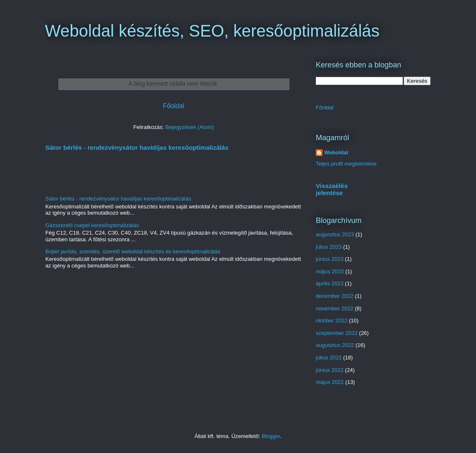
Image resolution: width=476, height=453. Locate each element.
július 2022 (329, 358)
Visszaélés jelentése (332, 189)
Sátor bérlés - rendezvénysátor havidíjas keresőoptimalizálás (137, 147)
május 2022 (330, 382)
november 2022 (335, 308)
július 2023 (329, 247)
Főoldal (173, 106)
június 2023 (330, 259)
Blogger (271, 436)
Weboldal (336, 152)
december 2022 (335, 296)
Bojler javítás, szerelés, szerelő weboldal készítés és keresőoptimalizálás (133, 251)
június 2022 (330, 370)
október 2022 (332, 321)
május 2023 (330, 271)
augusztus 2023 (335, 234)
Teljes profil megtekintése (346, 164)
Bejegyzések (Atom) (189, 127)
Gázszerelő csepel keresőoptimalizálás (92, 225)
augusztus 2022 (335, 345)
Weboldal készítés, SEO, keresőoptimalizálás (212, 31)
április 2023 (330, 283)
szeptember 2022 (337, 333)
